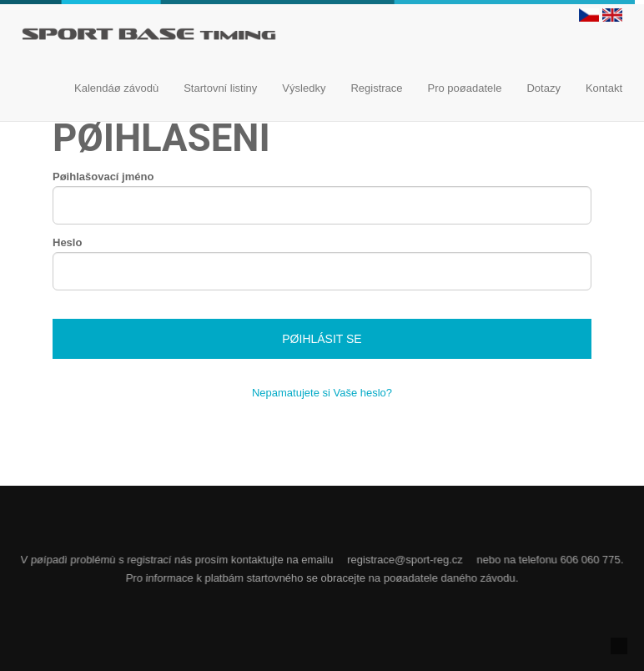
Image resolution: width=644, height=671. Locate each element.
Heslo (67, 242)
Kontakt (604, 88)
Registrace (376, 88)
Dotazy (543, 88)
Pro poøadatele (465, 88)
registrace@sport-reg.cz (405, 560)
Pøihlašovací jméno (103, 177)
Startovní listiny (220, 88)
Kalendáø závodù (116, 88)
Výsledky (304, 88)
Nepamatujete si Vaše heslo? (322, 393)
